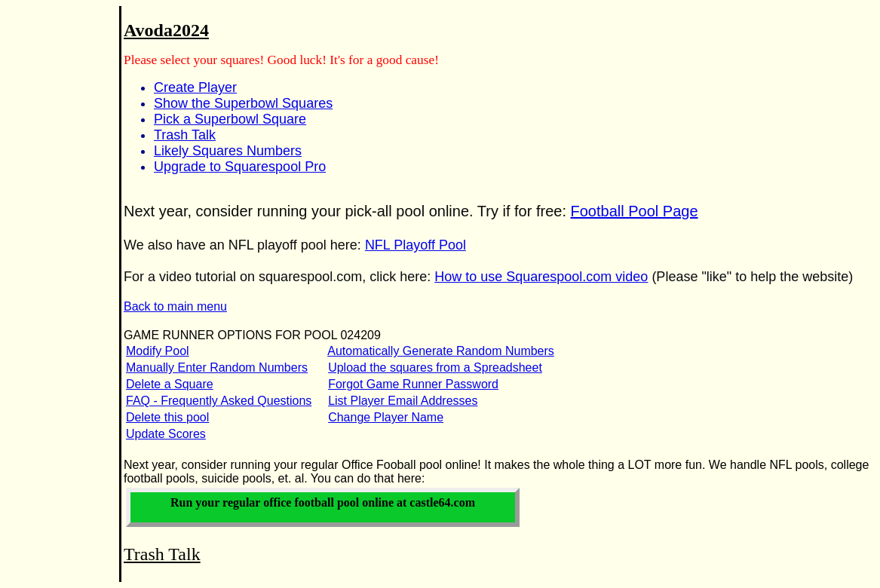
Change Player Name (386, 417)
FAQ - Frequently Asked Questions (219, 401)
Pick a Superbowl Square (230, 119)
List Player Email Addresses (403, 401)
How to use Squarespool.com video (541, 277)
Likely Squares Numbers (228, 151)
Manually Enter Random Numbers (217, 367)
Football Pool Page (635, 211)
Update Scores (166, 434)
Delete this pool (167, 417)
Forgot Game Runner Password (413, 384)
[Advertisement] (51, 250)
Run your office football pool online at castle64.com (323, 502)
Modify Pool (158, 351)
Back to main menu (175, 306)
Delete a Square (170, 384)
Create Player (195, 87)
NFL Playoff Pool (415, 245)
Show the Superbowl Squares (243, 103)
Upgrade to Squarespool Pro (240, 167)
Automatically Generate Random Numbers (441, 351)
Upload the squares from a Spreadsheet (435, 367)
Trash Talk (185, 135)
